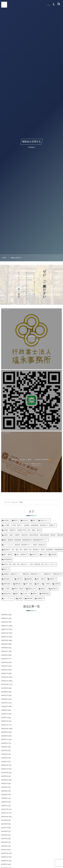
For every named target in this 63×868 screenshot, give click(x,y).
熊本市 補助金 (19, 589)
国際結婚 (18, 584)
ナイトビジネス (9, 599)
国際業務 (29, 579)
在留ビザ (35, 555)
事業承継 (30, 599)
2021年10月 (5, 817)
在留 (38, 584)
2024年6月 (4, 699)
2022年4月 (4, 795)
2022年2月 (4, 802)
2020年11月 (5, 857)
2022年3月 (4, 798)
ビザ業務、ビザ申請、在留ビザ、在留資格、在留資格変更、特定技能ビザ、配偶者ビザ (30, 525)
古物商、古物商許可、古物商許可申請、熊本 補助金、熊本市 (22, 530)
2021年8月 (4, 824)
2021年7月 (4, 828)
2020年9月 (4, 864)
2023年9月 (4, 732)
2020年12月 (5, 853)
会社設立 (25, 520)
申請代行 (19, 579)
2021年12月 (5, 809)
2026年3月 (4, 622)
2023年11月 (5, 725)
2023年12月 (5, 721)
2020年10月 (5, 861)
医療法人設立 (32, 589)
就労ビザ (6, 569)
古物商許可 (40, 599)
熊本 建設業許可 (22, 555)
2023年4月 (4, 751)
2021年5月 (4, 835)
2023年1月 (4, 762)
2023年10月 (5, 729)
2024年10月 (5, 684)
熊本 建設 (29, 584)
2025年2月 (4, 670)
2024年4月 (4, 706)
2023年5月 (4, 747)
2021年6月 (4, 831)
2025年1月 (4, 673)
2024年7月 (4, 695)
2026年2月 (4, 626)
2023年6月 (4, 743)
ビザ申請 (6, 589)
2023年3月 (4, 754)
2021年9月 (4, 820)
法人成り (25, 594)
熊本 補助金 (41, 579)
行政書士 (6, 520)
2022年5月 (4, 791)
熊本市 (16, 520)
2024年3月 (4, 710)
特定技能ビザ (8, 579)
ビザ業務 (47, 584)
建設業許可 (54, 589)
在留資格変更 (8, 559)
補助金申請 (7, 594)
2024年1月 (4, 718)
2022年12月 (5, 765)
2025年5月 (4, 659)
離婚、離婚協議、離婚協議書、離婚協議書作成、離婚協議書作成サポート (26, 540)
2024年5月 (4, 703)
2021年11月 (5, 813)
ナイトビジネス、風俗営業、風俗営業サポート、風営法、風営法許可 (24, 545)
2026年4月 (4, 618)
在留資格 (54, 555)
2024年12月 (5, 677)
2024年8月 (4, 692)
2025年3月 (4, 666)
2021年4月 (4, 839)
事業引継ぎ (7, 584)
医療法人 (43, 589)
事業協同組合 (46, 594)
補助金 (35, 594)
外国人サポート (45, 520)
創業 (17, 594)
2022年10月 (5, 773)
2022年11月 (5, 769)
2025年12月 (5, 633)
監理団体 (57, 584)
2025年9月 (4, 644)
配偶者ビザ (53, 579)
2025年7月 (4, 651)
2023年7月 (4, 739)
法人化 (44, 555)
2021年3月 (4, 842)
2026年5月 (4, 615)
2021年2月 (4, 846)
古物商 (20, 599)
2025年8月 (4, 648)
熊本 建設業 (8, 555)
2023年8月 (4, 736)
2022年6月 (4, 787)
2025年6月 (4, 655)
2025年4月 (4, 662)
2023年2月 (4, 758)
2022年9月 (4, 776)
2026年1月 (4, 629)
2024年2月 (4, 714)
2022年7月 (4, 784)
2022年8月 (4, 780)
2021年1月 (4, 850)
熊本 (34, 520)
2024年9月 (4, 688)
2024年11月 (5, 681)
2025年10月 (5, 640)
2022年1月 (4, 806)
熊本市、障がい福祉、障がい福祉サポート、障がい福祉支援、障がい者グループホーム (30, 564)
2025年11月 (5, 637)
